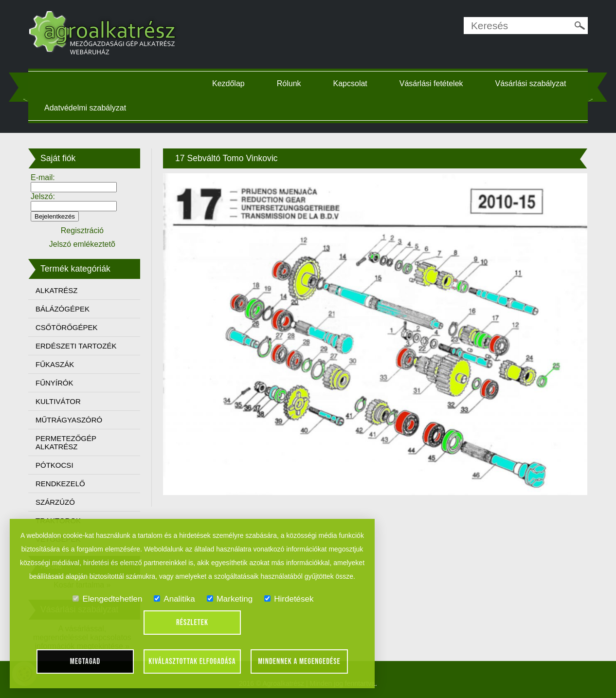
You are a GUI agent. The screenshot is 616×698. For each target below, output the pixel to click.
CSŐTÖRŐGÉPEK (69, 327)
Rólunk (290, 83)
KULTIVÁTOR (61, 401)
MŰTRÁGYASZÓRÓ (71, 420)
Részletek (192, 623)
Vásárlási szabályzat (532, 83)
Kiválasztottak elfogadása (192, 661)
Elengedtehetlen (107, 599)
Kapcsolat (351, 83)
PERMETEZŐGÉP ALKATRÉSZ (68, 442)
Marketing (230, 599)
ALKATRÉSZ (59, 290)
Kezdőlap (229, 83)
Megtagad (85, 661)
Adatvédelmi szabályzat (88, 108)
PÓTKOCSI (57, 465)
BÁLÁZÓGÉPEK (65, 309)
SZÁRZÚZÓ (58, 502)
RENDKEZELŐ (63, 484)
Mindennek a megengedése (299, 661)
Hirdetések (289, 599)
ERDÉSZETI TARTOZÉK (78, 346)
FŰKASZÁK (57, 364)
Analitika (174, 599)
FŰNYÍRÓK (57, 383)
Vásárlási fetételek (432, 83)
